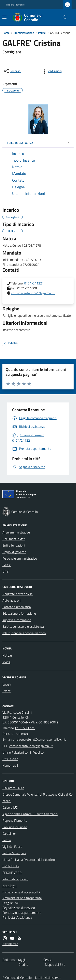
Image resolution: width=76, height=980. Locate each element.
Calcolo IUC (10, 807)
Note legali (10, 886)
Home (6, 33)
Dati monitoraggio (14, 960)
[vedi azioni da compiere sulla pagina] (51, 71)
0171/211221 (25, 728)
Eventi (7, 691)
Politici (42, 33)
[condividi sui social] (12, 71)
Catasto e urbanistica (17, 607)
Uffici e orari (10, 759)
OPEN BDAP (11, 866)
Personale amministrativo (20, 558)
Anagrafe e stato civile (18, 594)
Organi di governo (14, 552)
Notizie (7, 655)
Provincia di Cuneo (15, 827)
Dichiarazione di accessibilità (21, 892)
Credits (23, 965)
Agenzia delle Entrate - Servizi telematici (30, 814)
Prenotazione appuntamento (22, 913)
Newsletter (10, 944)
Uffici (6, 571)
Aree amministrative (16, 532)
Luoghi (7, 684)
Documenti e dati (14, 539)
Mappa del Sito (55, 965)
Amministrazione (24, 33)
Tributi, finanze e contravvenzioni (24, 633)
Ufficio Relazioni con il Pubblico (23, 752)
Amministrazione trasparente (22, 898)
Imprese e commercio (17, 620)
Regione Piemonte (15, 5)
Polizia (7, 840)
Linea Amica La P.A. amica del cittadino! (29, 860)
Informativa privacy (15, 879)
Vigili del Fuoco (12, 847)
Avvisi (6, 662)
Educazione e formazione (19, 613)
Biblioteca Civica (13, 788)
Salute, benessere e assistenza (23, 626)
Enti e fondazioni (14, 545)
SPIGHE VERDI (12, 873)
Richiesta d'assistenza (17, 917)
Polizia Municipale (14, 853)
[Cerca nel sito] (63, 18)
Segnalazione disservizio (19, 908)
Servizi (48, 960)
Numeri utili (10, 765)
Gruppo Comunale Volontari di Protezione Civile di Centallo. (37, 798)
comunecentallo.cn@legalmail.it (33, 293)
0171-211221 (34, 283)
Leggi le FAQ (11, 903)
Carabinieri (9, 833)
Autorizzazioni (12, 600)
